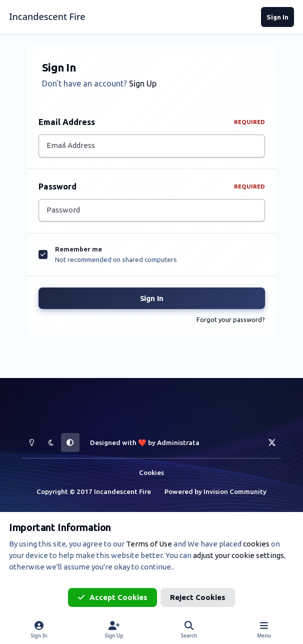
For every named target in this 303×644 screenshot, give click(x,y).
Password (152, 187)
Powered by (215, 491)
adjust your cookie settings (238, 555)
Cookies (151, 472)
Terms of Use (149, 544)
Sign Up (143, 83)
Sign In (152, 301)
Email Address (152, 122)
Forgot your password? (231, 322)
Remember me (78, 252)
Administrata (178, 443)
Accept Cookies (112, 597)
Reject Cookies (198, 597)
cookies (256, 544)
